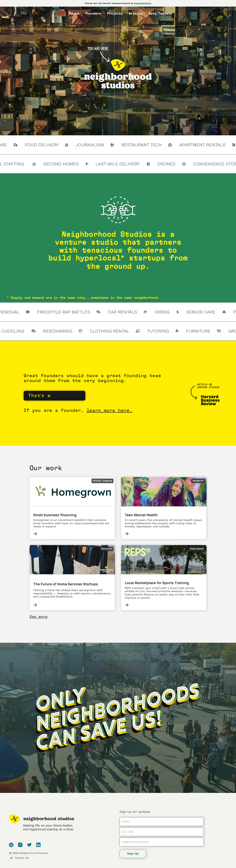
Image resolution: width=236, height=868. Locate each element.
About (74, 14)
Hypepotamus (142, 3)
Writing (136, 14)
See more (39, 617)
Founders (93, 14)
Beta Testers (160, 14)
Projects (115, 14)
